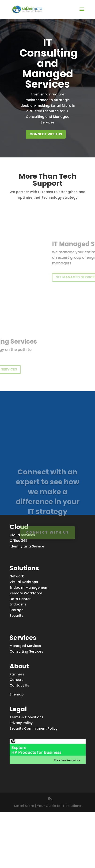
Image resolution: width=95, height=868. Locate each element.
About (19, 666)
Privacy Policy (21, 723)
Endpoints (18, 604)
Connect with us (46, 134)
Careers (17, 680)
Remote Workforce (26, 593)
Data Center (20, 599)
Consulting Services (26, 651)
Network (17, 576)
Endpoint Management (29, 588)
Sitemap (17, 694)
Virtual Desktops (24, 582)
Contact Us (19, 685)
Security (16, 616)
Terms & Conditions (27, 717)
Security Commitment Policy (34, 728)
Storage (17, 610)
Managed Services (25, 646)
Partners (17, 674)
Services (23, 638)
